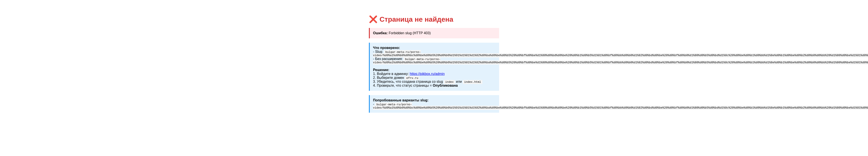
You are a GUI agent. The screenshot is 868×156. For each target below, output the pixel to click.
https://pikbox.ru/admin (427, 75)
